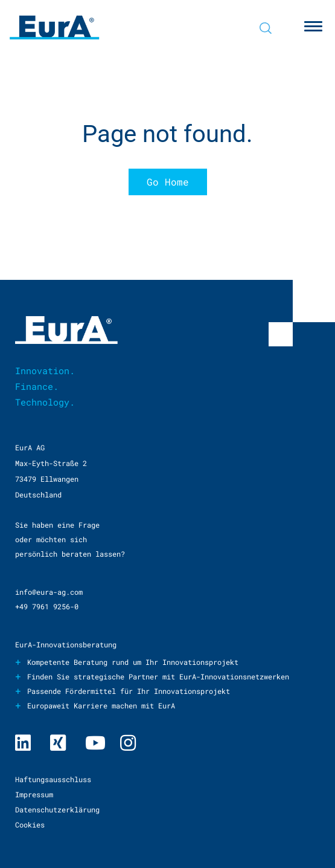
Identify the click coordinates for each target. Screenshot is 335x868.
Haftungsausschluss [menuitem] (53, 779)
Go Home (168, 182)
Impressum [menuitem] (34, 794)
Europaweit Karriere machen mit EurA (101, 705)
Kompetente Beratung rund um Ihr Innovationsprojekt (133, 662)
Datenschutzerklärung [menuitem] (57, 809)
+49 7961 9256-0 (47, 606)
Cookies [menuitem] (30, 824)
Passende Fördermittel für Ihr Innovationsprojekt (129, 691)
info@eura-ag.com (49, 592)
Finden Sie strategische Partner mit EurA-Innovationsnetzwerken (158, 676)
